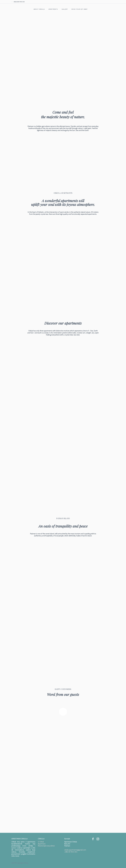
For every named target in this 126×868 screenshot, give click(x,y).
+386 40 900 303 (71, 852)
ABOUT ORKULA (39, 9)
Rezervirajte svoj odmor (46, 846)
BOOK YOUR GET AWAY (80, 9)
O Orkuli (41, 842)
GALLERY (65, 9)
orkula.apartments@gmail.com (75, 850)
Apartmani (42, 844)
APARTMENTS (53, 9)
